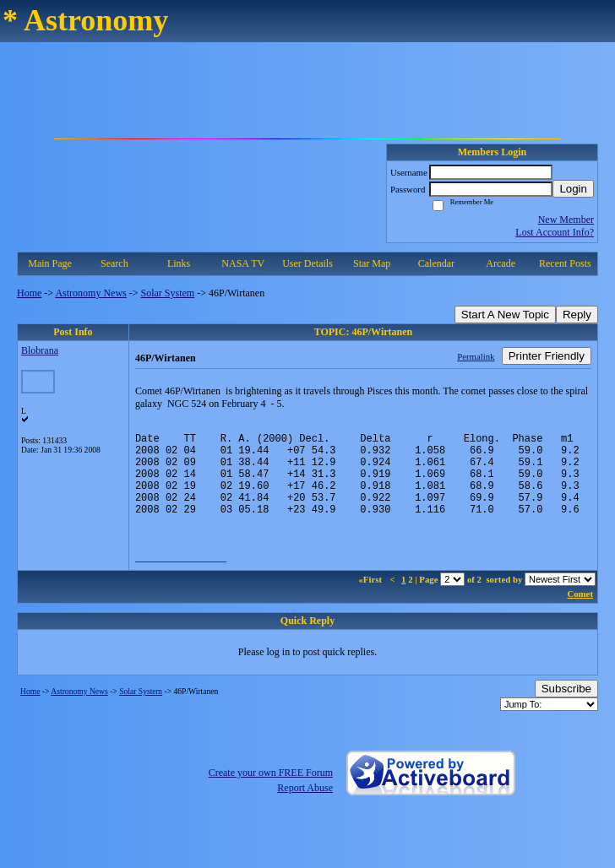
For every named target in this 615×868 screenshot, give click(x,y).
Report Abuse (305, 806)
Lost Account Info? (555, 232)
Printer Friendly (547, 356)
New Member (566, 220)
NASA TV (243, 263)
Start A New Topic (505, 315)
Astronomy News (90, 293)
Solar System (168, 293)
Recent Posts (565, 263)
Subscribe (566, 706)
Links (179, 263)
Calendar (436, 263)
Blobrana (40, 350)
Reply (577, 315)
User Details (307, 263)
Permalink (476, 356)
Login (573, 189)
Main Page (50, 263)
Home (29, 293)
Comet (580, 611)
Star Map (372, 263)
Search (114, 263)
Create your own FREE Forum (271, 790)
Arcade (501, 263)
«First (371, 597)
